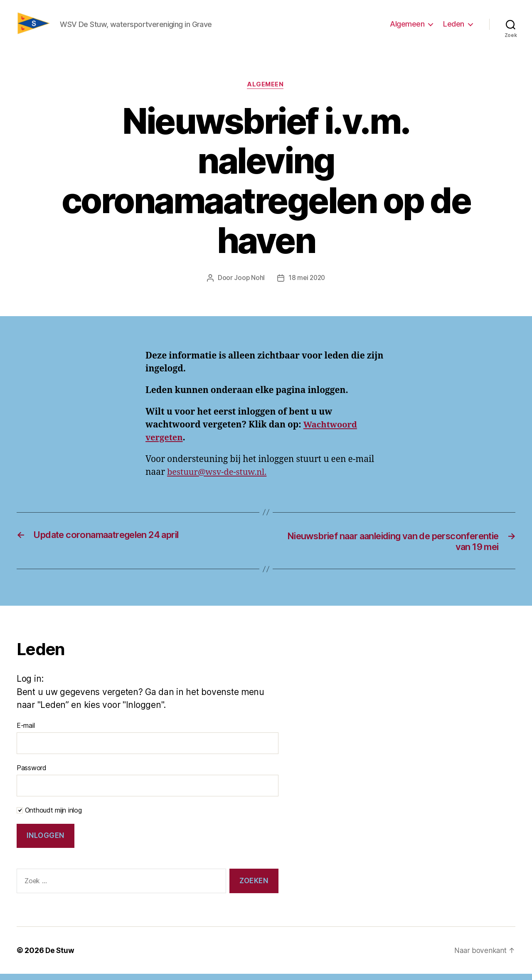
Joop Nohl (249, 283)
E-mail (26, 732)
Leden (454, 26)
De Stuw (60, 957)
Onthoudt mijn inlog (49, 816)
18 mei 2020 (307, 283)
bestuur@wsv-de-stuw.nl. (219, 477)
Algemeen (407, 26)
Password (32, 774)
